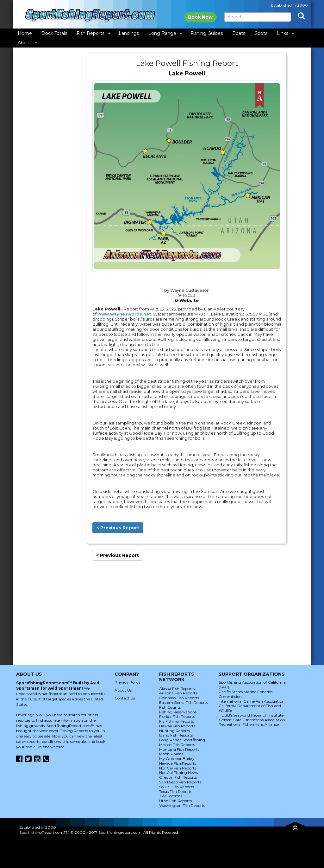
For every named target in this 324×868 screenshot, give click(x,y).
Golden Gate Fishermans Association (252, 720)
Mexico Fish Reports (177, 745)
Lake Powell (187, 73)
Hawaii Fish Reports (177, 726)
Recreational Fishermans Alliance (249, 724)
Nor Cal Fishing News (178, 772)
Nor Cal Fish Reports (178, 768)
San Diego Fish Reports (180, 782)
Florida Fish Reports (177, 716)
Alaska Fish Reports (177, 689)
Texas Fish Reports (176, 791)
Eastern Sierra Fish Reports (184, 702)
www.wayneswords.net (124, 314)
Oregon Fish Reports (178, 777)
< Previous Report (118, 528)
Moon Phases (171, 754)
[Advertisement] (50, 148)
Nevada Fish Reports (178, 763)
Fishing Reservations (178, 712)
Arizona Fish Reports (178, 693)
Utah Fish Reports (175, 801)
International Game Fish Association (252, 701)
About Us (123, 690)
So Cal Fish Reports (177, 787)
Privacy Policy (128, 682)
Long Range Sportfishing (182, 740)
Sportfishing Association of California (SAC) (252, 685)
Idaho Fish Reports (176, 735)
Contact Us (125, 698)
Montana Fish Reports (179, 749)
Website (189, 300)
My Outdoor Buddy (177, 759)
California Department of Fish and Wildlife (250, 708)
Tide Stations (171, 796)
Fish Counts (170, 707)
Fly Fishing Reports (177, 721)
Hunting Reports (174, 731)
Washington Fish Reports (182, 805)
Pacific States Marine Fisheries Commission (246, 694)
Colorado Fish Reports (179, 698)
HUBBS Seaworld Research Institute (251, 715)
